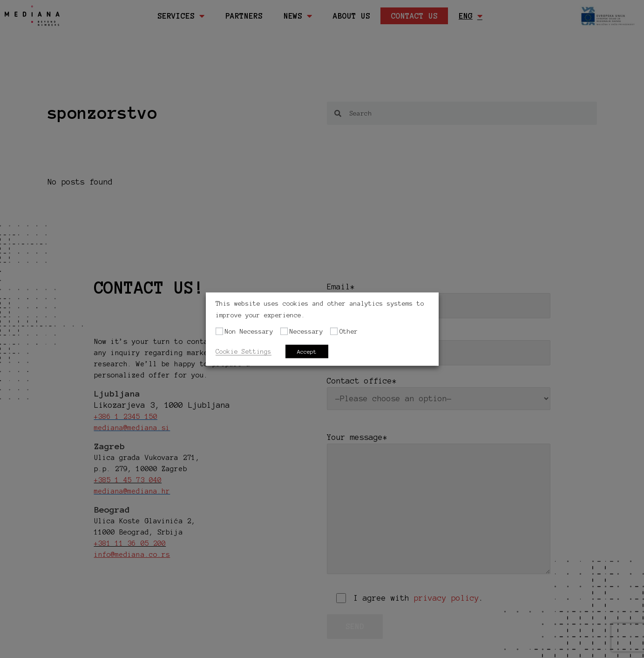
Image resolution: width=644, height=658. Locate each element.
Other (349, 332)
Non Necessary (249, 332)
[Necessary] (284, 331)
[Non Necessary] (219, 331)
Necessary (306, 332)
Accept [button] (307, 351)
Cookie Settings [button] (244, 351)
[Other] (334, 331)
